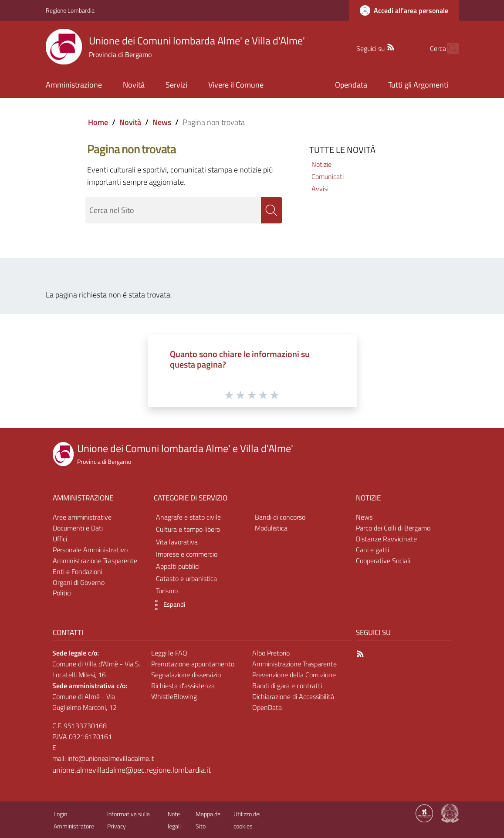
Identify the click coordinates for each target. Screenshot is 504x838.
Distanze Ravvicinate (386, 539)
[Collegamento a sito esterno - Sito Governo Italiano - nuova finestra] (450, 813)
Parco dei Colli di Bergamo (393, 528)
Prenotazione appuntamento (193, 664)
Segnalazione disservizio (186, 675)
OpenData (267, 707)
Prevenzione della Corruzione (294, 675)
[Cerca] (448, 48)
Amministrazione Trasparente (95, 561)
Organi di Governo (79, 582)
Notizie (321, 164)
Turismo (167, 591)
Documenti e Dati (78, 528)
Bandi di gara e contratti (287, 686)
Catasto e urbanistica (186, 578)
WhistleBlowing (174, 696)
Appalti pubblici (178, 566)
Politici (62, 593)
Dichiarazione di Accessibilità (293, 696)
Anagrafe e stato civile (188, 517)
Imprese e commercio (187, 554)
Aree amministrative (82, 517)
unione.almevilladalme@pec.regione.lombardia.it (97, 770)
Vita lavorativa (177, 542)
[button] (167, 605)
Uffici (60, 539)
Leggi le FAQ (169, 653)
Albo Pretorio (271, 653)
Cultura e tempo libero (188, 529)
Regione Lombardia (70, 10)
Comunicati (328, 176)
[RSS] (375, 46)
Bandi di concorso (280, 517)
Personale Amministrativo (90, 550)
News (162, 122)
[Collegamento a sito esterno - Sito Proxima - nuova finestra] (424, 813)
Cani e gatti (372, 550)
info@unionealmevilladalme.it (111, 758)
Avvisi (320, 189)
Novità (130, 122)
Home (98, 122)
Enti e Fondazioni (78, 571)
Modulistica (271, 528)
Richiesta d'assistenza (183, 686)
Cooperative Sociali (383, 561)
